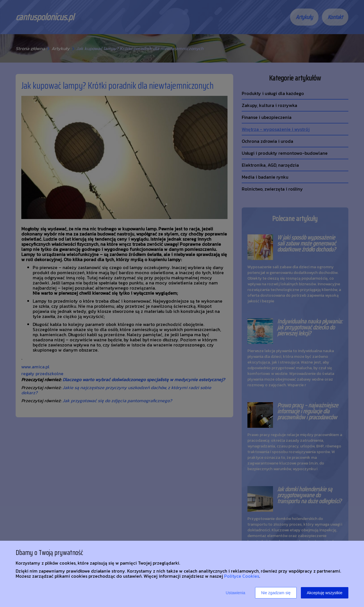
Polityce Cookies (242, 576)
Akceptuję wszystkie (325, 593)
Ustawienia (235, 593)
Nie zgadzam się (276, 593)
